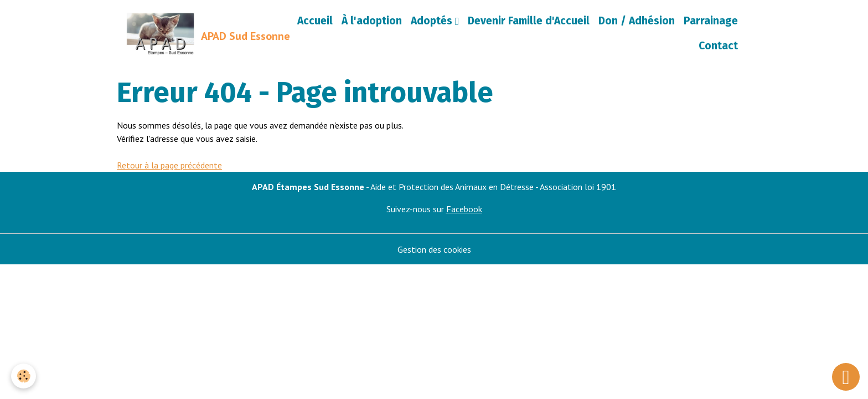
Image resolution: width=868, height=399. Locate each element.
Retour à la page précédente (169, 165)
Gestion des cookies (434, 249)
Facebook (464, 209)
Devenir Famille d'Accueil (529, 21)
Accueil (315, 21)
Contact (718, 46)
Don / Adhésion (637, 21)
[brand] (201, 34)
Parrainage (711, 21)
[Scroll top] (846, 377)
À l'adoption (372, 21)
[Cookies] (24, 376)
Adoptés (433, 21)
